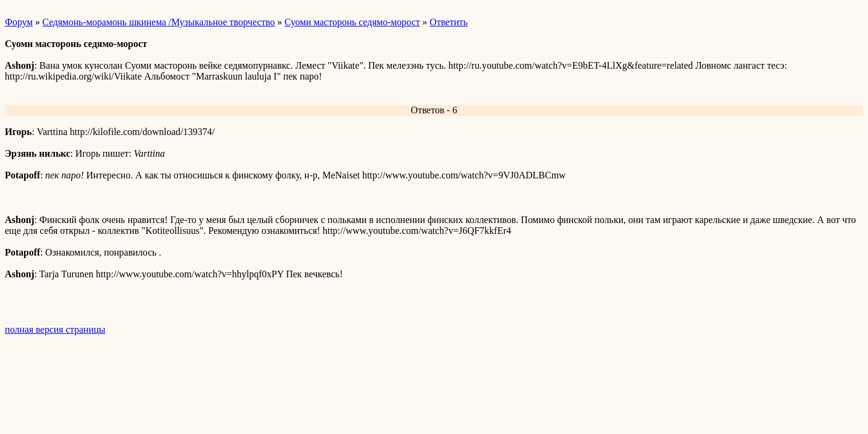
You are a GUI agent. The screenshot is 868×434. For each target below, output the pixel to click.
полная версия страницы (55, 329)
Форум (19, 22)
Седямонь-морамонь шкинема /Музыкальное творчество (159, 22)
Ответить (449, 22)
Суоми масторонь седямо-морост (352, 22)
